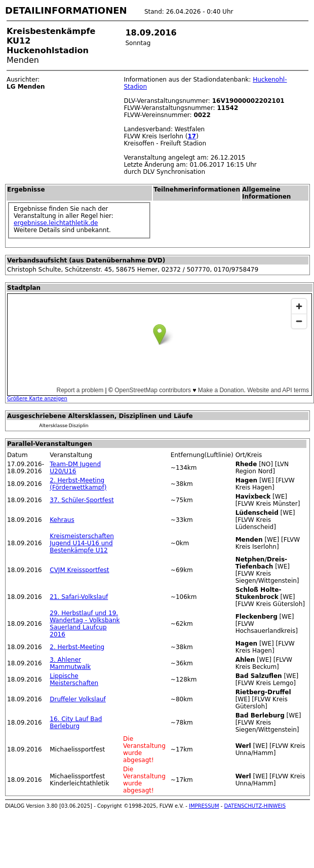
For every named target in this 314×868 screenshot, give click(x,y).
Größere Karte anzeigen (37, 399)
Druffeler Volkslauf (78, 699)
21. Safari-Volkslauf (79, 597)
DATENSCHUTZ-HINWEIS (255, 806)
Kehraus (62, 520)
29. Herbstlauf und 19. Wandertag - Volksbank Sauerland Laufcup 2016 (85, 624)
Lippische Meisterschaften (74, 680)
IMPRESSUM (204, 806)
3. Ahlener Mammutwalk (70, 663)
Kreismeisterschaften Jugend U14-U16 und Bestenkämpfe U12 (82, 543)
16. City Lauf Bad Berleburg (76, 723)
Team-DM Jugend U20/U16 (75, 468)
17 (192, 136)
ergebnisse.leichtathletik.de (56, 223)
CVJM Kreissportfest (79, 570)
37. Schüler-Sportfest (82, 500)
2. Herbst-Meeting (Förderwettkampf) (78, 484)
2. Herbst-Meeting (77, 647)
